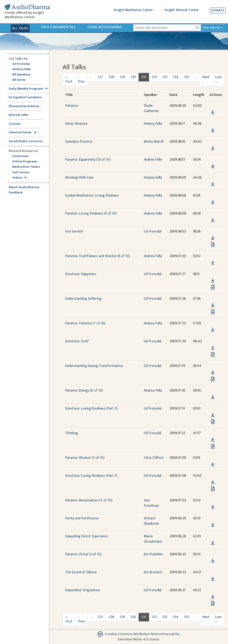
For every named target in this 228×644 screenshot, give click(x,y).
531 (144, 77)
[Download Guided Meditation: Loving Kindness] (213, 202)
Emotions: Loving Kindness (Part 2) (91, 409)
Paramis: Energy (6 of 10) (84, 391)
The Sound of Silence (81, 572)
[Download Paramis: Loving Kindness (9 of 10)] (213, 220)
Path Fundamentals (58, 27)
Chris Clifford (154, 458)
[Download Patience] (213, 112)
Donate (218, 11)
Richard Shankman (151, 521)
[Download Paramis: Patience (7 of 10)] (213, 330)
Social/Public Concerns (26, 141)
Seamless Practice (79, 142)
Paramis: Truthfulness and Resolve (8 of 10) (98, 256)
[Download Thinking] (213, 440)
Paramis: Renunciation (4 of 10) (89, 500)
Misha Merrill (154, 142)
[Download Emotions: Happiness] (213, 281)
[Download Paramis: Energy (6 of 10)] (213, 397)
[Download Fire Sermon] (213, 238)
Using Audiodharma (105, 27)
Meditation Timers (26, 167)
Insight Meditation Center (133, 10)
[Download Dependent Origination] (213, 597)
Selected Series (23, 133)
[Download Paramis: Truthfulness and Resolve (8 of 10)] (213, 263)
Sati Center (21, 172)
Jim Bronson (153, 572)
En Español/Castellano (25, 97)
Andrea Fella (21, 69)
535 (187, 77)
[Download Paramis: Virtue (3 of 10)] (213, 561)
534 (176, 77)
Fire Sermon (74, 231)
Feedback (16, 193)
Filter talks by (211, 28)
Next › (206, 79)
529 (122, 77)
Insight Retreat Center (182, 10)
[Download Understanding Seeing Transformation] (213, 372)
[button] (213, 106)
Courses (15, 124)
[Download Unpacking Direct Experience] (213, 543)
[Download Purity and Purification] (213, 525)
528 (111, 77)
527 (101, 77)
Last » (218, 79)
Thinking (72, 433)
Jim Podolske (153, 554)
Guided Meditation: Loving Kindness (92, 196)
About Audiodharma (24, 187)
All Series (19, 80)
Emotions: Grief (77, 341)
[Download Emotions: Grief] (213, 348)
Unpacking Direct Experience (86, 536)
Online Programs (25, 162)
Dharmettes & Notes (24, 106)
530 (133, 77)
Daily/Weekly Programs (28, 89)
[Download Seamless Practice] (213, 148)
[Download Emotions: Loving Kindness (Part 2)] (213, 415)
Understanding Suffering (83, 299)
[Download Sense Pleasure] (213, 130)
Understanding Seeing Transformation (94, 366)
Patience (72, 106)
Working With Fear (79, 178)
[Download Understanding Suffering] (213, 305)
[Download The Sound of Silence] (213, 579)
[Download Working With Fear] (213, 184)
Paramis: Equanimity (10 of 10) (88, 160)
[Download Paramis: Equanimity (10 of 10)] (213, 166)
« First (69, 79)
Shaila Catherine (151, 108)
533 (165, 77)
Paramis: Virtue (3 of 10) (83, 554)
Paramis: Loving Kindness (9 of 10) (91, 214)
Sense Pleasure (76, 124)
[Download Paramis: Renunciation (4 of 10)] (213, 507)
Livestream (20, 156)
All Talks (20, 28)
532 (154, 77)
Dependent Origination (83, 590)
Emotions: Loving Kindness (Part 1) (91, 476)
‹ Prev (81, 79)
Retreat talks (19, 115)
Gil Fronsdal (21, 64)
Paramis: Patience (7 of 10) (85, 323)
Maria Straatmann (153, 539)
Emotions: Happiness (81, 274)
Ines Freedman (151, 503)
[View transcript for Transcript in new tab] (213, 245)
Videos (20, 178)
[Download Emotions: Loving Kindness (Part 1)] (213, 482)
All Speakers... (22, 75)
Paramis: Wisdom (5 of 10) (85, 458)
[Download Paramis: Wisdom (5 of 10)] (213, 464)
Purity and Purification (82, 518)
